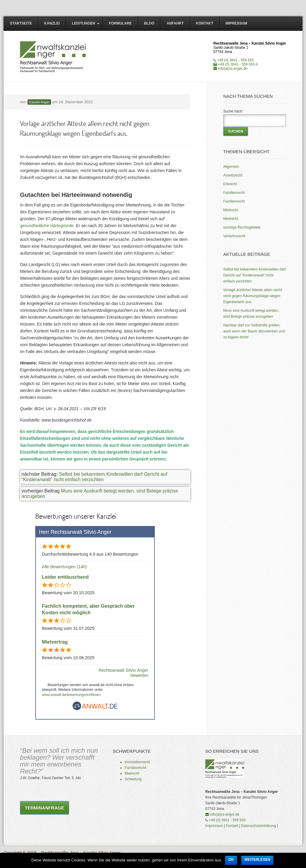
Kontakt (232, 826)
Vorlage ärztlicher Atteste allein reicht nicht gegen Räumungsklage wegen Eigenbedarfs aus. (253, 296)
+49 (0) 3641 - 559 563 (234, 60)
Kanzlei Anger (39, 102)
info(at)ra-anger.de (230, 69)
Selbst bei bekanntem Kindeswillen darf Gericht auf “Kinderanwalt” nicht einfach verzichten (94, 477)
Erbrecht (230, 184)
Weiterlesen (257, 860)
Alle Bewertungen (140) (64, 567)
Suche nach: (233, 111)
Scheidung (133, 779)
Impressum (214, 826)
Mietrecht (231, 210)
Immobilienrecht (137, 762)
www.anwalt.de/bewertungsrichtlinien (71, 695)
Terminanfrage (45, 808)
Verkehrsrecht (234, 236)
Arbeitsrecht (233, 175)
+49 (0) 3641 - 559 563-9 (235, 64)
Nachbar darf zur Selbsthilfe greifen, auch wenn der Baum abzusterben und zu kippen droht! (254, 331)
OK (231, 860)
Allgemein (231, 167)
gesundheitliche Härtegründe (47, 226)
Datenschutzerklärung (259, 826)
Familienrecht (234, 193)
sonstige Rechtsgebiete (242, 227)
